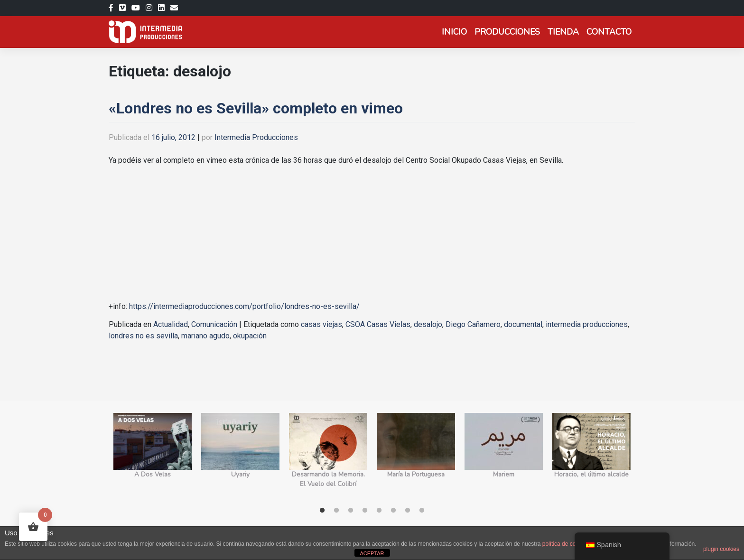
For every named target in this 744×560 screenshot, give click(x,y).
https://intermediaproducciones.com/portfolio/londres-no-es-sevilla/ (243, 306)
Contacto (609, 32)
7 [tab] (408, 511)
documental (523, 324)
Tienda (563, 32)
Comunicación (214, 324)
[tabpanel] (153, 456)
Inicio (454, 32)
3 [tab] (351, 511)
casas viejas (321, 324)
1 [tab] (322, 511)
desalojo (428, 324)
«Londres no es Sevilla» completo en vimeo (256, 108)
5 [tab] (379, 511)
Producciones (507, 32)
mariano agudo (205, 336)
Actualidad (171, 324)
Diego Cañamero (473, 324)
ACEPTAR (372, 553)
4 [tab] (365, 511)
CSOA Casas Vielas (378, 324)
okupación (250, 336)
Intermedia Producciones (256, 137)
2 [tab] (336, 511)
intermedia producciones (587, 324)
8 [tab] (422, 511)
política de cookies (566, 544)
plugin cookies (721, 549)
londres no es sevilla (143, 336)
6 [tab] (393, 511)
